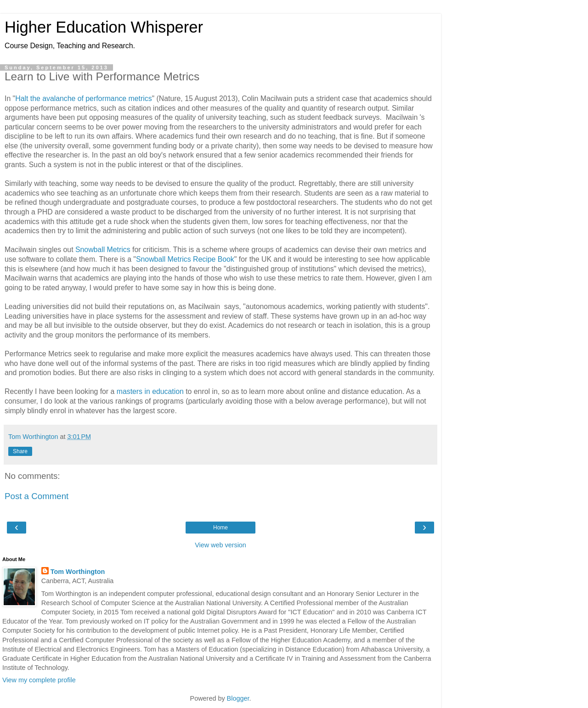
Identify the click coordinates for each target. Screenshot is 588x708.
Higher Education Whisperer (104, 27)
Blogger (238, 698)
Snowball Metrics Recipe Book (185, 259)
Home (220, 528)
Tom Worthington (78, 572)
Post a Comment (37, 496)
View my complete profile (39, 680)
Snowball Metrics (103, 250)
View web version (220, 545)
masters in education (150, 391)
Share (20, 451)
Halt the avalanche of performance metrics (83, 98)
